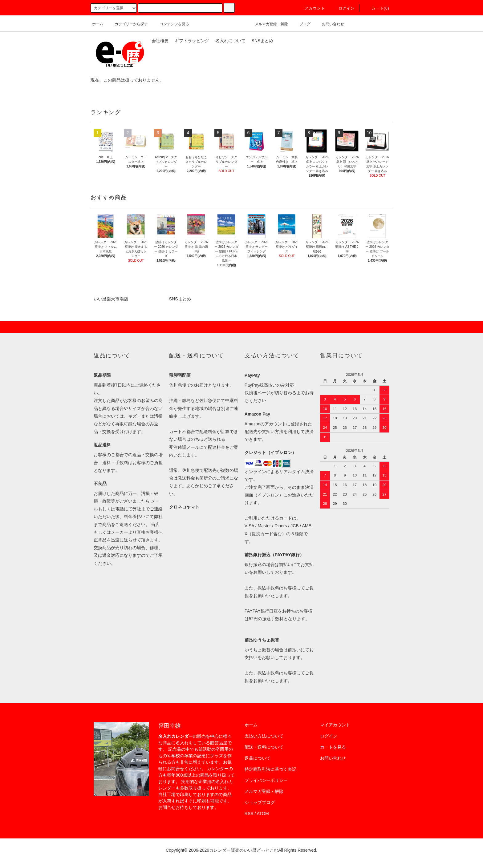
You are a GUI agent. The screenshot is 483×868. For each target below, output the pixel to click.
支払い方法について (264, 736)
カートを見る (333, 747)
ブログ (301, 24)
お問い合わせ (329, 24)
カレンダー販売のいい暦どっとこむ (244, 850)
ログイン (343, 8)
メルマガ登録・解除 (268, 24)
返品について (258, 758)
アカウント (311, 8)
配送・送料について (264, 747)
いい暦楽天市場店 (111, 299)
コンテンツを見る (171, 24)
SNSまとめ (263, 41)
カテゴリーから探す (128, 24)
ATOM (263, 814)
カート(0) (377, 8)
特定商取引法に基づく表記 (270, 769)
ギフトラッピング (192, 41)
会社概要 (160, 41)
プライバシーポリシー (266, 780)
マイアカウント (335, 725)
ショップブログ (260, 802)
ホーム (98, 24)
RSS (249, 814)
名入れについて (230, 41)
